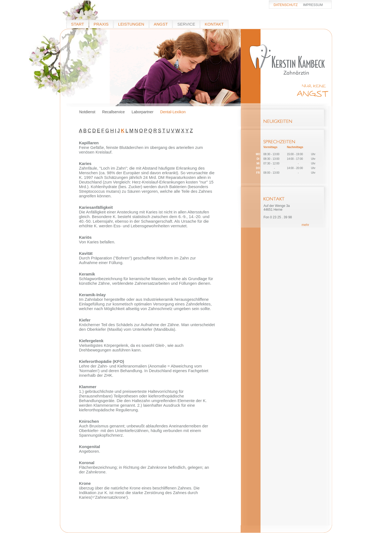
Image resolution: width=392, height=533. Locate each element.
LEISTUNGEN (131, 24)
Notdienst (87, 112)
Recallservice (113, 112)
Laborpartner (142, 112)
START (78, 24)
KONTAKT (214, 24)
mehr (305, 225)
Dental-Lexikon (173, 112)
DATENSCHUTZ (286, 5)
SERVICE (186, 24)
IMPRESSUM (313, 5)
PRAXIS (101, 24)
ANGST (161, 24)
